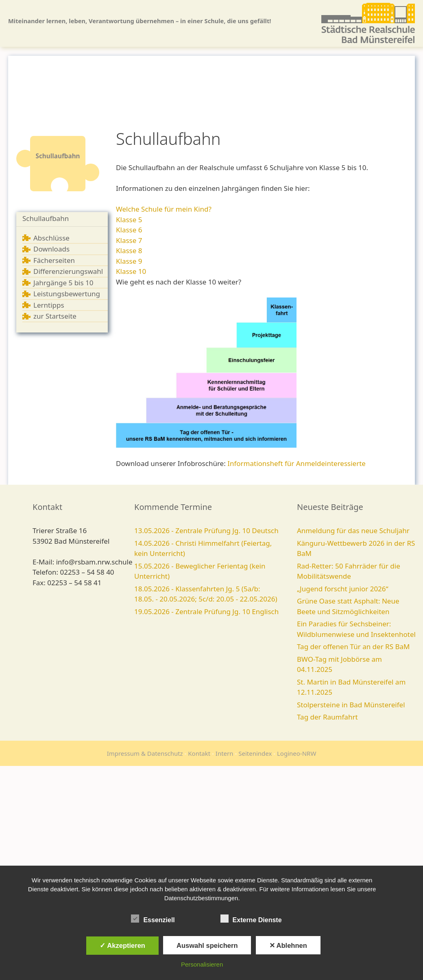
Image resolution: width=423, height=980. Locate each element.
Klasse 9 (129, 261)
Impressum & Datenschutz (145, 753)
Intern (225, 753)
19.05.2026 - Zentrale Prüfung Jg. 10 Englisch (206, 611)
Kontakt (199, 753)
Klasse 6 (129, 230)
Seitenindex (255, 753)
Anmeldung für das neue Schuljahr (353, 530)
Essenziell (153, 919)
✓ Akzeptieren (122, 945)
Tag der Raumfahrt (327, 717)
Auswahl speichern (207, 945)
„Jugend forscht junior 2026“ (343, 589)
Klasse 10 (131, 271)
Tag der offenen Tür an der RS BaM (353, 646)
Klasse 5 (129, 220)
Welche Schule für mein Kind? (164, 209)
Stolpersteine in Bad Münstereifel (351, 705)
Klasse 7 (129, 240)
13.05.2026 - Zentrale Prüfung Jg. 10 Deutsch (206, 530)
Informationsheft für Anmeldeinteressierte (297, 463)
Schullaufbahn (46, 218)
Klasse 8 (129, 250)
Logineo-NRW (297, 753)
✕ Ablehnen (288, 945)
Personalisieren (202, 964)
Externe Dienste (251, 919)
